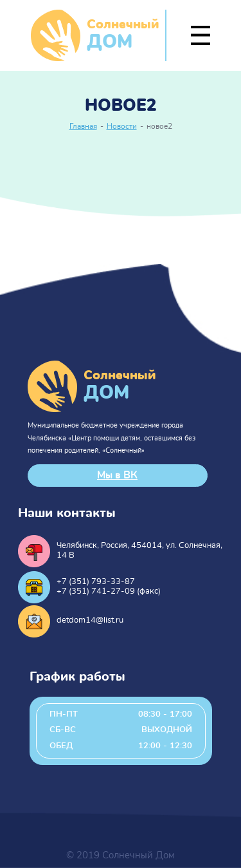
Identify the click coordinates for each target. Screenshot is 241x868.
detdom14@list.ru (90, 620)
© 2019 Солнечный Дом (121, 855)
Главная (83, 127)
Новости (122, 127)
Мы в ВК (117, 475)
